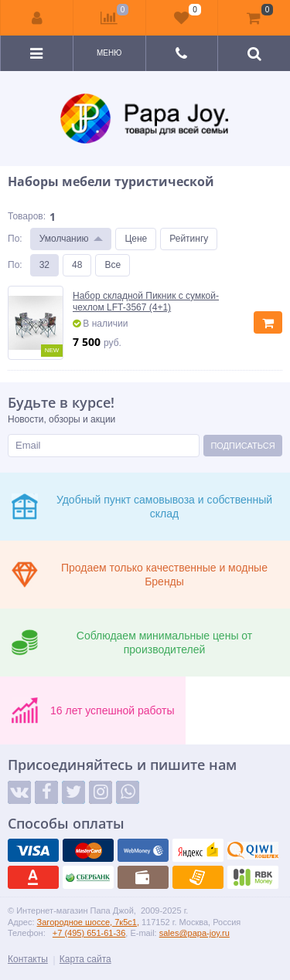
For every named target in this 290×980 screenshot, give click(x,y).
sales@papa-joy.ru (194, 933)
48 (77, 265)
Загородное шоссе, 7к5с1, (88, 922)
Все (113, 265)
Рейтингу (189, 239)
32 (44, 265)
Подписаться (242, 446)
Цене (136, 239)
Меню (109, 53)
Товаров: (27, 216)
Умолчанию (64, 239)
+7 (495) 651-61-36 (89, 933)
